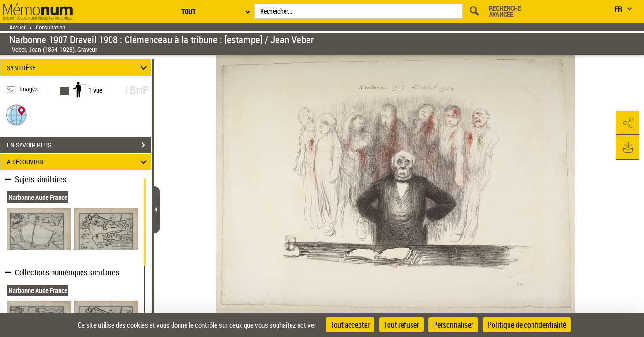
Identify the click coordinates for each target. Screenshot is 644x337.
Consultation (50, 27)
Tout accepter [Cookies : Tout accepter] (350, 325)
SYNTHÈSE (78, 68)
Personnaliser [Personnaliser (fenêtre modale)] (453, 325)
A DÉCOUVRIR (78, 162)
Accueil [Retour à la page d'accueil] (18, 27)
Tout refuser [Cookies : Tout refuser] (401, 325)
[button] (16, 114)
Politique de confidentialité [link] (527, 325)
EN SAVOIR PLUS (79, 145)
